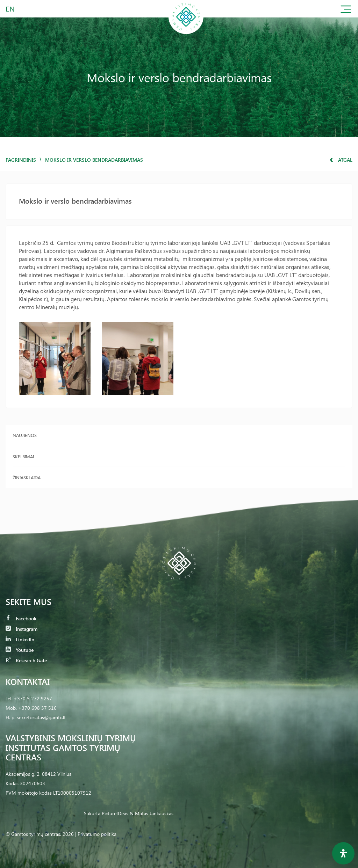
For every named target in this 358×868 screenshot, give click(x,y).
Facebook (21, 618)
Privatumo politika (97, 834)
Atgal (341, 160)
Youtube (20, 650)
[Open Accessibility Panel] (343, 853)
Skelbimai (23, 456)
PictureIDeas (115, 813)
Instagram (22, 629)
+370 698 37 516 (37, 708)
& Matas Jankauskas (152, 813)
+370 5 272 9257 (33, 698)
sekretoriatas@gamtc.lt (41, 717)
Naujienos (25, 435)
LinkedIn (20, 639)
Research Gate (26, 660)
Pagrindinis (21, 160)
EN (10, 9)
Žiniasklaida (27, 477)
